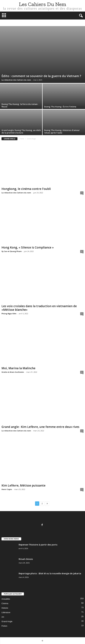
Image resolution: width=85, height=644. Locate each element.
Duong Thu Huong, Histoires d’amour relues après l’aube (62, 131)
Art (3, 617)
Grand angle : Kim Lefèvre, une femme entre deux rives (40, 427)
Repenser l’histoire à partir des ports (38, 545)
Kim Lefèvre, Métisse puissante (23, 485)
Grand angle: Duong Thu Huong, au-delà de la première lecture (21, 131)
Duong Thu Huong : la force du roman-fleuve (20, 105)
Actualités (6, 599)
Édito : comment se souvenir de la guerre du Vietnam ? (41, 76)
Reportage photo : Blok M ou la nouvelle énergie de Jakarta (50, 573)
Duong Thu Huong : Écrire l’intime (60, 107)
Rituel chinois (26, 559)
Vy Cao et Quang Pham (12, 251)
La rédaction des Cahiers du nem (16, 80)
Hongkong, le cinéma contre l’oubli (26, 189)
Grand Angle (7, 621)
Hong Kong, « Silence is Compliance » (28, 247)
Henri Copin (7, 489)
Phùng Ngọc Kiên (9, 314)
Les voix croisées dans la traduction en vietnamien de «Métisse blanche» (39, 308)
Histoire (5, 608)
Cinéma (5, 603)
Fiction (4, 626)
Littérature (6, 612)
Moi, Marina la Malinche (18, 368)
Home (22, 139)
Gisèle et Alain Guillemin (13, 372)
